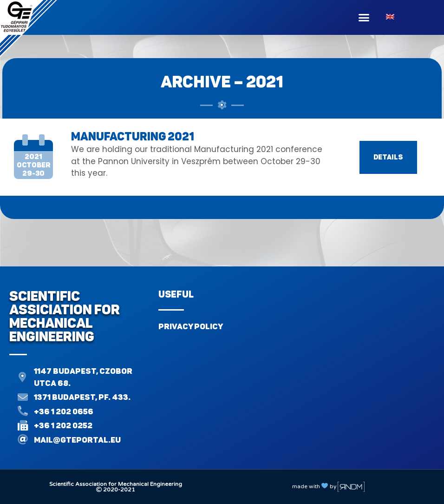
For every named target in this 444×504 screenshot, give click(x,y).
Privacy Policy (191, 326)
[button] (364, 18)
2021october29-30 (33, 165)
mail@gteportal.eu (77, 440)
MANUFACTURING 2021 (133, 136)
